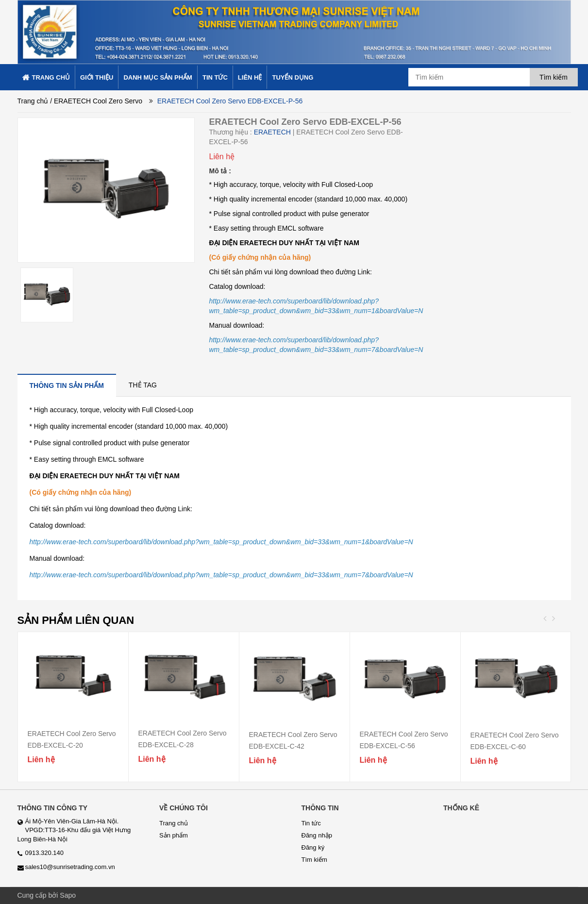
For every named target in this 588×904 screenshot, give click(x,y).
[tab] (67, 385)
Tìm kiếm (314, 860)
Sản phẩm (174, 835)
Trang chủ (33, 101)
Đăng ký (313, 847)
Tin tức (311, 823)
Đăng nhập (317, 835)
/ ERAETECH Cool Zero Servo (96, 101)
